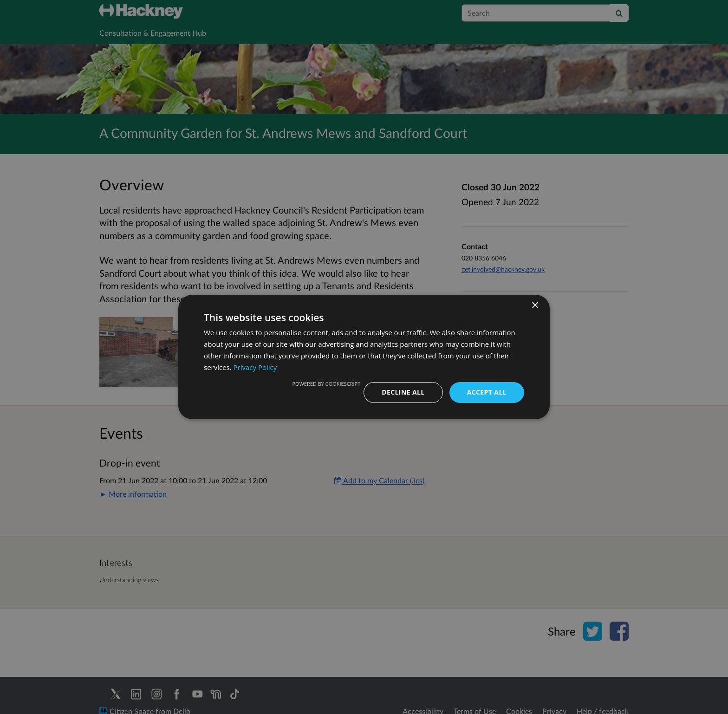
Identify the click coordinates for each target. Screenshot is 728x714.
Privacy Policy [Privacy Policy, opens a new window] (255, 367)
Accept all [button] (487, 392)
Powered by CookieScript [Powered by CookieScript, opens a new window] (326, 384)
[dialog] (364, 357)
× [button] (535, 306)
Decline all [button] (403, 392)
